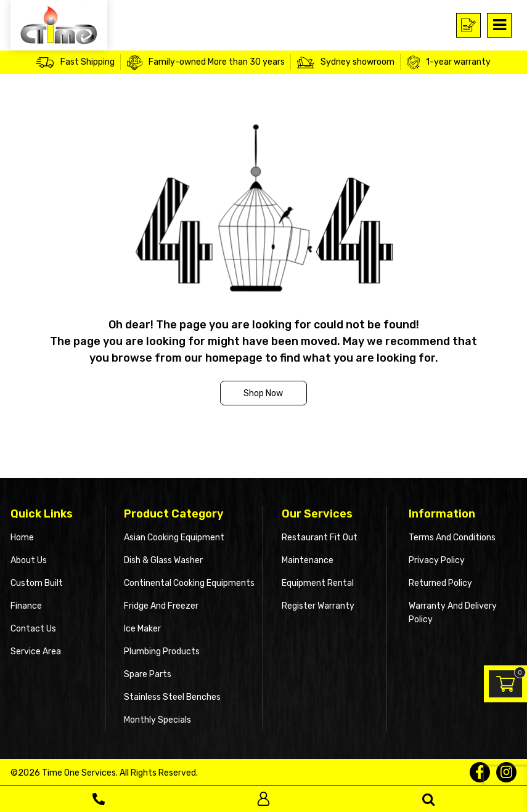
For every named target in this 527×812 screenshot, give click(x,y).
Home (22, 538)
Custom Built (37, 583)
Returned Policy (440, 583)
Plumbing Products (162, 652)
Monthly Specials (157, 720)
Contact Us (33, 629)
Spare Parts (148, 674)
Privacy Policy (437, 560)
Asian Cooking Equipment (174, 538)
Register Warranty (318, 606)
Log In (263, 799)
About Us (29, 560)
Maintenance (308, 560)
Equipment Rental (318, 583)
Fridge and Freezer (161, 606)
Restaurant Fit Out (320, 538)
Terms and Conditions (452, 538)
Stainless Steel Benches (172, 697)
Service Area (36, 652)
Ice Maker (142, 629)
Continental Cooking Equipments (189, 583)
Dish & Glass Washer (163, 560)
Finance (26, 606)
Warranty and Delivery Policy (453, 613)
